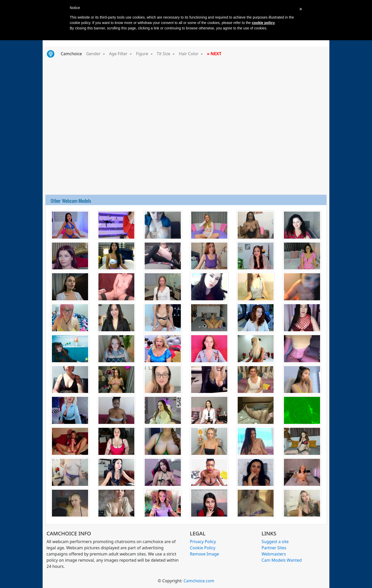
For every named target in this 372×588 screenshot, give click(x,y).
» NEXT (214, 54)
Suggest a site (275, 542)
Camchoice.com (199, 581)
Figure (143, 54)
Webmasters (274, 554)
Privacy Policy (203, 542)
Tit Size (164, 54)
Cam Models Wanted (282, 560)
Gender (94, 54)
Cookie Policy (203, 548)
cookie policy (263, 23)
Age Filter (119, 54)
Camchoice (72, 53)
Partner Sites (274, 548)
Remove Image (204, 554)
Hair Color (189, 54)
